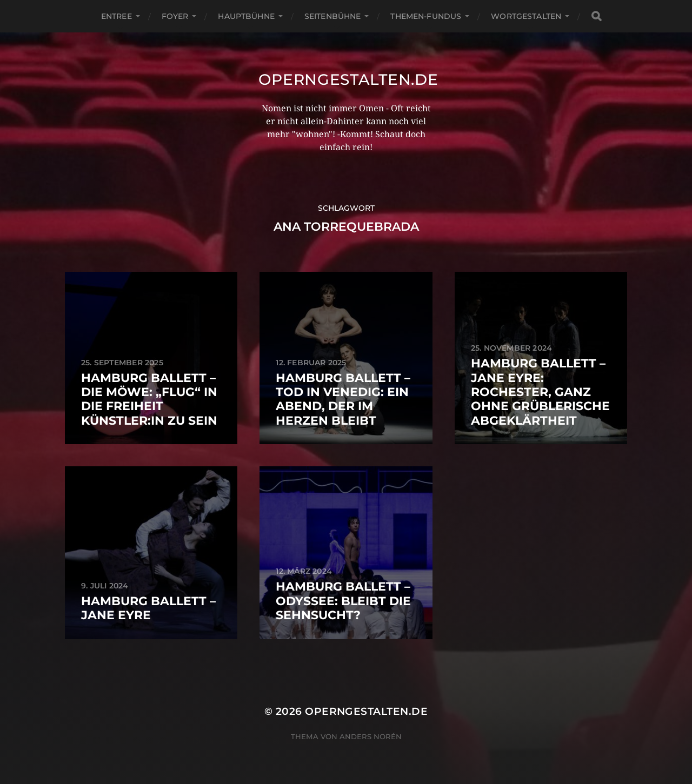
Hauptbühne (246, 16)
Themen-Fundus (426, 16)
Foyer (175, 16)
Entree (117, 16)
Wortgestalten (526, 16)
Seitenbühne (333, 16)
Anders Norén (371, 736)
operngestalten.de (348, 79)
